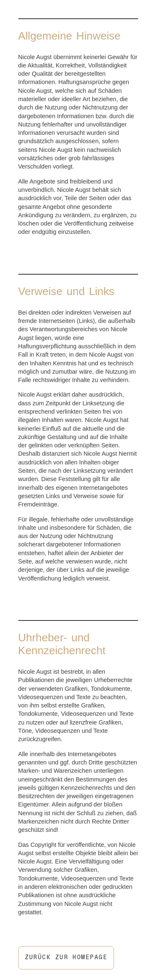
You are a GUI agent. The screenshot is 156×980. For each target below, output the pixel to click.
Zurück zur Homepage (66, 958)
